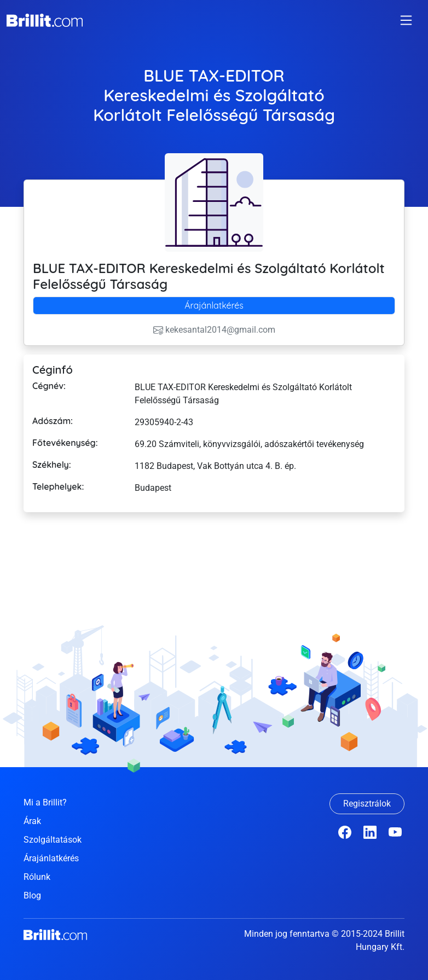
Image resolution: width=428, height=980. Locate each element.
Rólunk (37, 877)
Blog (32, 895)
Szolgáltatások (53, 840)
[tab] (214, 306)
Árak (32, 821)
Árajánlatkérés (214, 305)
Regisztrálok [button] (367, 804)
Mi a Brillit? (45, 802)
